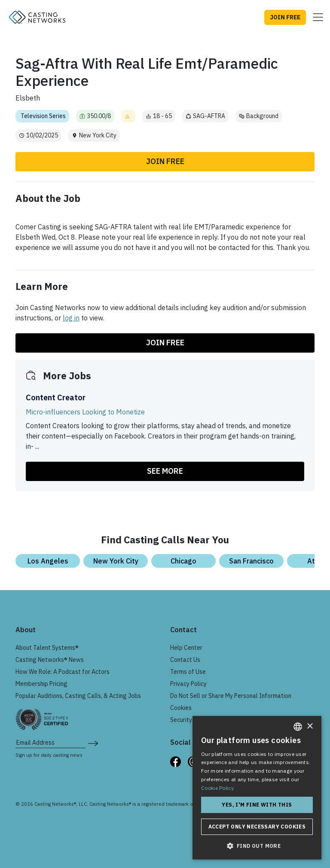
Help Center (186, 648)
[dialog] (257, 788)
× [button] (310, 726)
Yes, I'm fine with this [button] (257, 805)
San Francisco (251, 561)
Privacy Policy (188, 684)
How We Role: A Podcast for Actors (63, 672)
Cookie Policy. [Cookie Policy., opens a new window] (218, 788)
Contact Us (185, 660)
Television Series (43, 116)
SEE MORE (165, 471)
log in (71, 318)
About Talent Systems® (47, 648)
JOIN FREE (285, 17)
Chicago (183, 561)
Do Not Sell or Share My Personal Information (231, 696)
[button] (257, 846)
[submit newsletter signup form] (93, 743)
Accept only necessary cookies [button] (257, 827)
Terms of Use (188, 672)
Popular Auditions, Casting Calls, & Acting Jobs (78, 696)
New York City (116, 561)
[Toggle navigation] (315, 17)
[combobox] (298, 727)
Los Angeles (48, 561)
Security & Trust (192, 720)
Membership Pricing (41, 684)
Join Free (165, 161)
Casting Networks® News (50, 660)
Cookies (181, 708)
